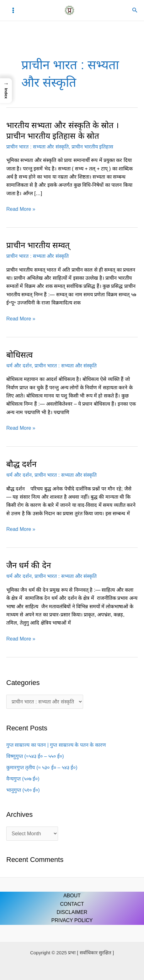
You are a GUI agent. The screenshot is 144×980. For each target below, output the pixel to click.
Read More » (21, 209)
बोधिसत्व (19, 355)
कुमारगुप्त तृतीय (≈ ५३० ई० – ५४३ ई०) (42, 767)
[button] (135, 10)
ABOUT (72, 896)
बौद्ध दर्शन (21, 464)
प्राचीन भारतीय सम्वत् (38, 245)
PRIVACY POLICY (72, 920)
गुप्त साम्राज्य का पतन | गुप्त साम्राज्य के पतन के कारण (56, 745)
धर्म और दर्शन (19, 366)
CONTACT (72, 904)
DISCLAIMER (72, 912)
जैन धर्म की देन (29, 565)
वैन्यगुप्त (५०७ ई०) (23, 779)
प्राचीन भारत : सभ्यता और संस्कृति (37, 147)
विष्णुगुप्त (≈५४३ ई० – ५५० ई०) (35, 756)
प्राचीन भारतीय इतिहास (93, 147)
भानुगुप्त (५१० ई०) (23, 790)
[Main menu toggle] (13, 10)
